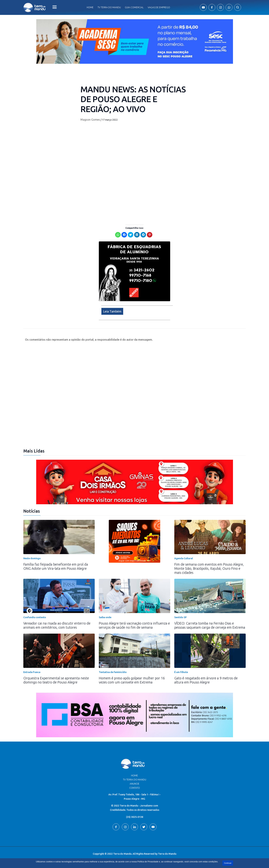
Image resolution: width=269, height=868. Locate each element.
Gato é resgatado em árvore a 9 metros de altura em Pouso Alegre (206, 680)
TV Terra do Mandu (135, 780)
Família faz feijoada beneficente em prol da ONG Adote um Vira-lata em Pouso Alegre (56, 566)
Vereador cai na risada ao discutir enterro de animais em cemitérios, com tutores (57, 625)
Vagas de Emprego (159, 7)
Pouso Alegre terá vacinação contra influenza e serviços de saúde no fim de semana (134, 625)
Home (90, 7)
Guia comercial (134, 7)
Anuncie (134, 784)
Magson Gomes (90, 120)
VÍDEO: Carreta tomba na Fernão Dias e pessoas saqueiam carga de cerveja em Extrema (210, 625)
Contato (135, 788)
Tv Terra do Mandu (109, 7)
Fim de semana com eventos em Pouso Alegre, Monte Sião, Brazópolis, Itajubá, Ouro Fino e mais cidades (209, 568)
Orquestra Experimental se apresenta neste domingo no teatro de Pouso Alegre (56, 680)
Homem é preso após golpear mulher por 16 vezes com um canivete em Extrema (132, 680)
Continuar (228, 863)
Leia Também (112, 311)
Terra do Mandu (167, 854)
